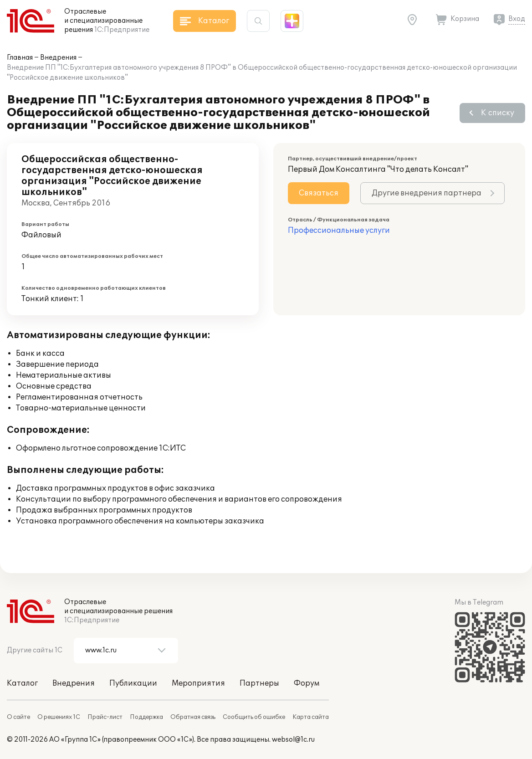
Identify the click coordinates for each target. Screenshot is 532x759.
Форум (307, 683)
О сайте (18, 717)
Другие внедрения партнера (427, 193)
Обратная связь (193, 717)
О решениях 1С (59, 717)
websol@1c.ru (293, 740)
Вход (517, 19)
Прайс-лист (105, 717)
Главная (20, 58)
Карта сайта (311, 717)
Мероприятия (198, 683)
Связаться (319, 193)
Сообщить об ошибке (254, 717)
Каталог (22, 683)
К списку (498, 113)
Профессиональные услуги (339, 231)
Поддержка (146, 717)
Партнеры (259, 683)
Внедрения (58, 58)
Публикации (133, 683)
